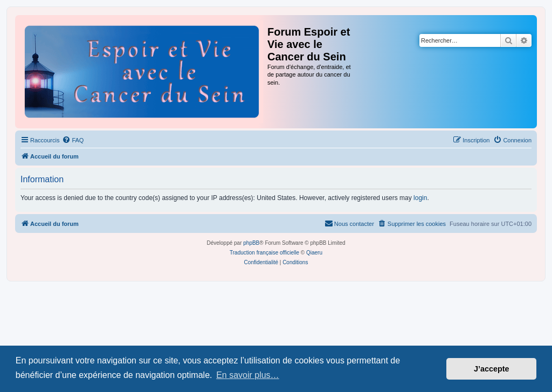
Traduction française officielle (264, 253)
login (420, 198)
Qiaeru (314, 253)
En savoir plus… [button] (248, 375)
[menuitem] (73, 140)
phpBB (251, 243)
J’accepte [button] (492, 369)
